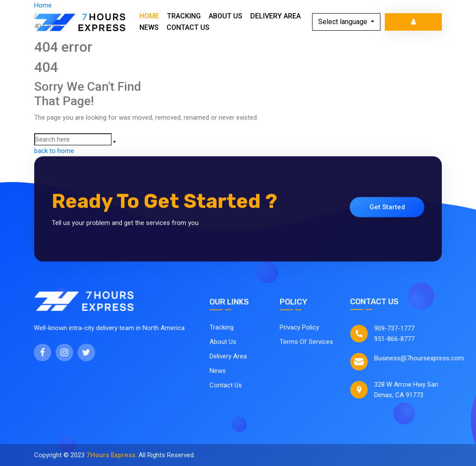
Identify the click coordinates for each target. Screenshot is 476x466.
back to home (54, 151)
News (149, 27)
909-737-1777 (400, 328)
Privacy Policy (299, 330)
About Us (226, 16)
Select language (344, 22)
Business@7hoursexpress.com (424, 358)
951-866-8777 (400, 339)
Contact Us (188, 27)
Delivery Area (275, 16)
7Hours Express (111, 455)
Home (149, 16)
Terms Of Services (306, 345)
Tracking (184, 16)
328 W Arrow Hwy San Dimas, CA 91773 (412, 390)
